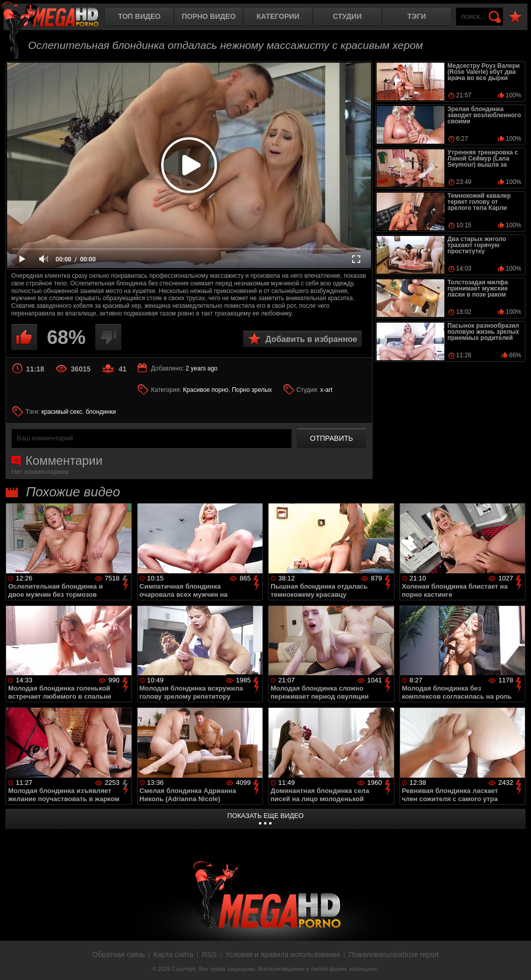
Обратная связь (118, 955)
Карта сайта (173, 955)
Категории (278, 16)
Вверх (516, 961)
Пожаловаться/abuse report (394, 955)
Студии (347, 16)
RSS (209, 955)
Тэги (417, 16)
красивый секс (62, 412)
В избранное (515, 17)
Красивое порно (206, 390)
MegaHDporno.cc (59, 18)
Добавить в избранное (311, 339)
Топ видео (139, 16)
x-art (326, 390)
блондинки (101, 412)
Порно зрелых (252, 390)
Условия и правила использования (283, 955)
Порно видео (209, 16)
